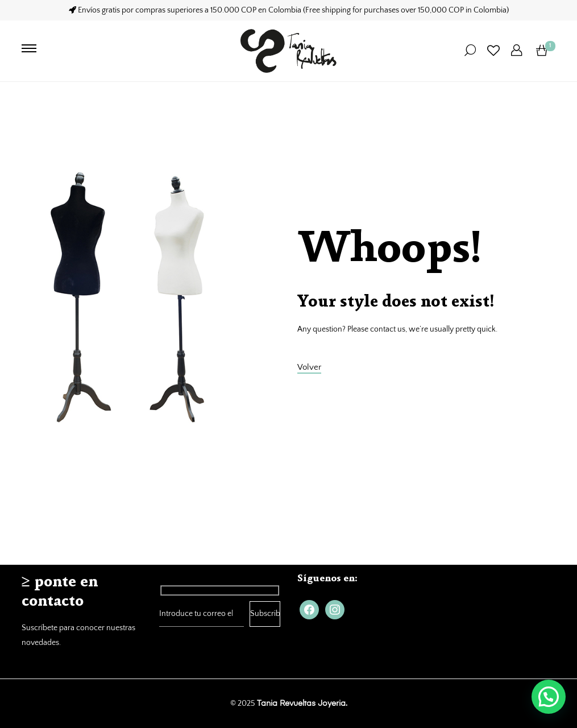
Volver (309, 367)
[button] (549, 697)
